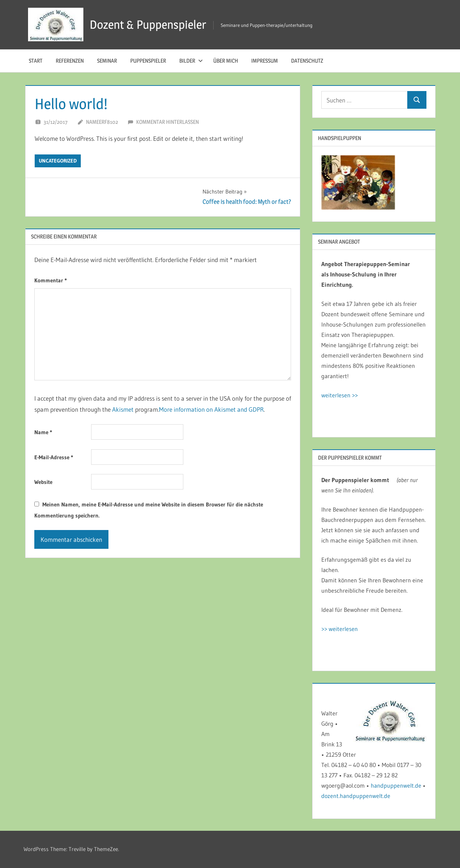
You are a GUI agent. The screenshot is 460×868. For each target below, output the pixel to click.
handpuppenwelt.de (396, 785)
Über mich (226, 61)
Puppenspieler (148, 61)
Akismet (123, 409)
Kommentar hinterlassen (167, 122)
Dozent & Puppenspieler (148, 25)
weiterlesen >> (340, 395)
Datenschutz (307, 61)
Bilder (191, 61)
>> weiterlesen (340, 629)
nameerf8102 (102, 122)
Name (43, 432)
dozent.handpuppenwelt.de (356, 796)
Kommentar (51, 280)
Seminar (107, 61)
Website (43, 482)
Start (36, 61)
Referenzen (70, 61)
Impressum (264, 61)
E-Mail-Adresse (54, 457)
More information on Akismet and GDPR (211, 409)
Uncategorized (58, 161)
